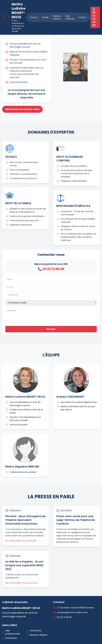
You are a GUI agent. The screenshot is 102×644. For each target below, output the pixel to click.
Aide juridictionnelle (11, 632)
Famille (45, 17)
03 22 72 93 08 (64, 617)
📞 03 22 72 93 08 (51, 269)
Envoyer (51, 329)
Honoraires (34, 631)
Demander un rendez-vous (22, 109)
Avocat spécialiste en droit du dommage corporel (25, 45)
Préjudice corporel (57, 17)
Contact (82, 17)
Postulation (10, 638)
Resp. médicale (70, 17)
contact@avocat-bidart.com (72, 612)
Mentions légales (37, 635)
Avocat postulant (19, 82)
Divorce (34, 17)
